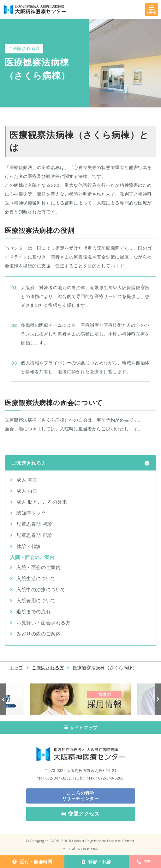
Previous (3, 699)
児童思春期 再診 (34, 535)
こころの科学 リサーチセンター (80, 796)
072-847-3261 (58, 778)
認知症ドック (31, 513)
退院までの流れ (34, 612)
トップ (16, 668)
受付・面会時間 (32, 862)
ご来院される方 (29, 463)
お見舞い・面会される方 (44, 623)
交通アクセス (80, 814)
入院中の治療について (41, 589)
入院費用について (36, 601)
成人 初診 (27, 480)
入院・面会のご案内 (39, 567)
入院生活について (36, 578)
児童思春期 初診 (34, 524)
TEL (145, 862)
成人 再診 (27, 491)
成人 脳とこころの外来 (42, 502)
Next (158, 699)
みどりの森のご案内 (39, 634)
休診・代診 (97, 862)
